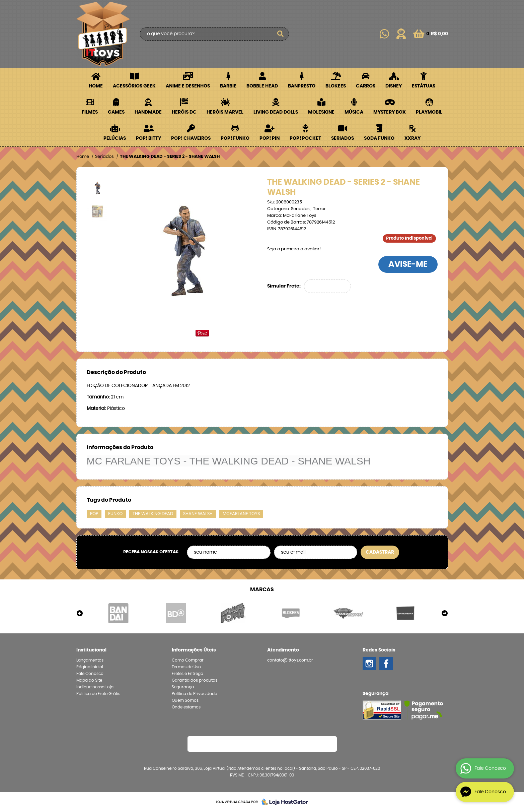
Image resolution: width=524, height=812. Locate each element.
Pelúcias (115, 138)
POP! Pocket (305, 138)
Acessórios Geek (134, 86)
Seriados (343, 138)
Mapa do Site (89, 680)
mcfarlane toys (241, 514)
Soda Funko (379, 138)
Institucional (91, 650)
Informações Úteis (194, 650)
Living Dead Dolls (276, 112)
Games (116, 112)
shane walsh (198, 514)
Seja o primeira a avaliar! (294, 249)
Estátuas (424, 86)
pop (94, 514)
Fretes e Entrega (188, 674)
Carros (366, 86)
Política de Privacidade (194, 694)
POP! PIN (270, 138)
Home (96, 86)
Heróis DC (184, 112)
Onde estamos (186, 707)
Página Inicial (90, 667)
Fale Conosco (90, 674)
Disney (394, 86)
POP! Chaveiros (191, 138)
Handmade (148, 112)
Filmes (90, 112)
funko (115, 514)
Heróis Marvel (225, 112)
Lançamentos (90, 660)
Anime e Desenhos (188, 86)
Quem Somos (185, 700)
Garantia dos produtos (195, 680)
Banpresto (302, 86)
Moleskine (321, 112)
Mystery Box (390, 112)
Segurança (183, 687)
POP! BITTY (148, 138)
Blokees (336, 86)
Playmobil (429, 112)
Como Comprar (188, 660)
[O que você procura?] (281, 34)
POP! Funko (235, 138)
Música (354, 112)
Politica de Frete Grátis (98, 694)
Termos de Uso (186, 667)
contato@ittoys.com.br (290, 660)
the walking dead (153, 514)
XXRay (413, 138)
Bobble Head (262, 86)
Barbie (228, 86)
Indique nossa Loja (95, 687)
